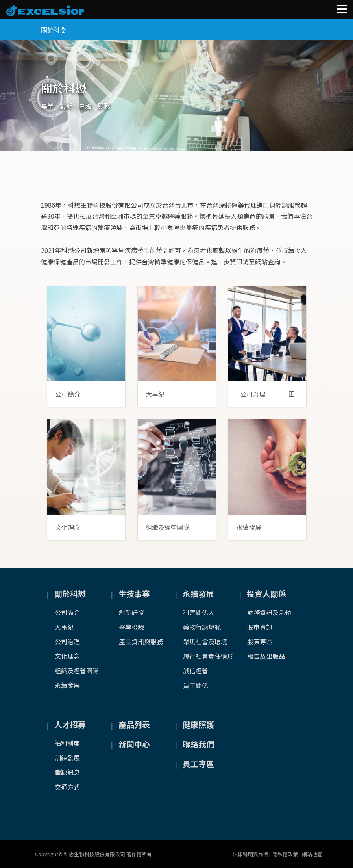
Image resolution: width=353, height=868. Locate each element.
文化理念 (68, 527)
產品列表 (134, 724)
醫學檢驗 (131, 627)
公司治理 (267, 394)
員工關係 (196, 685)
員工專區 (198, 764)
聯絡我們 (198, 744)
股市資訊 (260, 627)
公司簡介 (68, 394)
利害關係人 (199, 612)
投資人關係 (266, 594)
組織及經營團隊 (168, 527)
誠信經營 (196, 671)
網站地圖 (312, 854)
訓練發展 (67, 758)
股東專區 (260, 641)
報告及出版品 (266, 656)
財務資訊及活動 (269, 612)
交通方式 (67, 787)
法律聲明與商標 (250, 854)
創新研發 (131, 612)
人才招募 (70, 724)
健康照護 (198, 724)
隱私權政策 (285, 854)
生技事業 (134, 594)
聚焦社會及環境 (205, 641)
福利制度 (67, 743)
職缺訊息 (67, 772)
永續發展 (249, 527)
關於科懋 (70, 594)
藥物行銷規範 (202, 627)
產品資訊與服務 (141, 641)
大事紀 (155, 394)
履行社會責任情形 (208, 656)
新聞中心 (134, 744)
